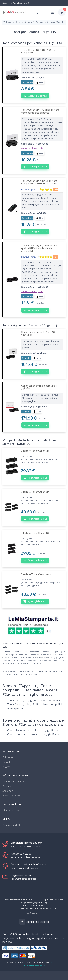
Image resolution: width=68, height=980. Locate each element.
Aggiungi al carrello (35, 96)
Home (7, 22)
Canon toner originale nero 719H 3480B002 (39, 387)
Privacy (6, 767)
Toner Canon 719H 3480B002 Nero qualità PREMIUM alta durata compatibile (40, 248)
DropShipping (32, 913)
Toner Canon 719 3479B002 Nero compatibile (39, 51)
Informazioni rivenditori (14, 810)
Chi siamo (8, 757)
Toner (18, 22)
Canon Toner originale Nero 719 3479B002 (38, 333)
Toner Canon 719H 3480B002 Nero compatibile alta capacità (40, 111)
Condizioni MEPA (11, 825)
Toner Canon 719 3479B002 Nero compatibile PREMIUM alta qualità (40, 182)
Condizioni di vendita (13, 781)
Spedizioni (8, 791)
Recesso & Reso (11, 796)
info (56, 189)
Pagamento (8, 786)
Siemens (28, 22)
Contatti (6, 762)
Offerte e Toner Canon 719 (35, 451)
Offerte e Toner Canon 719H (36, 533)
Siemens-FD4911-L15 (56, 22)
